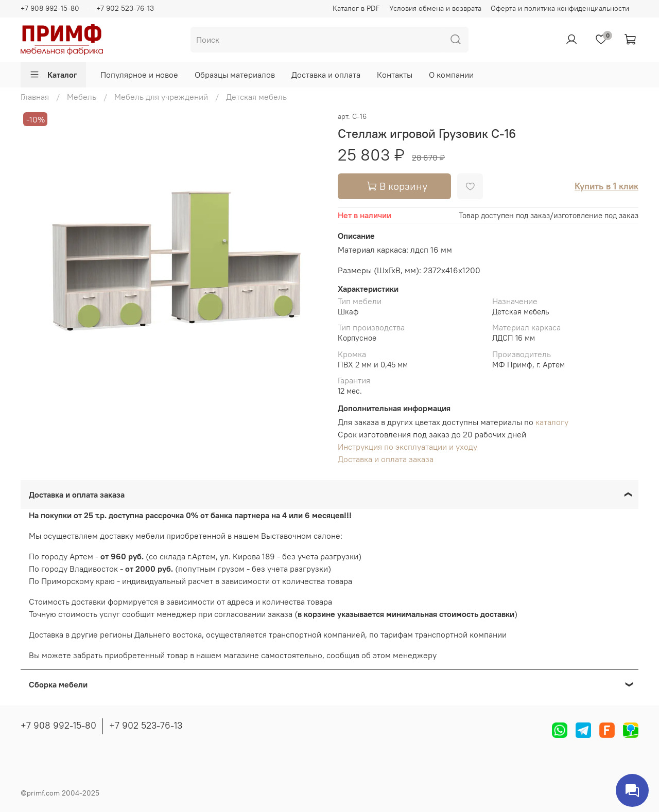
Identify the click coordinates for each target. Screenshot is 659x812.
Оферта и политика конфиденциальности (560, 8)
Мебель (82, 97)
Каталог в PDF (356, 8)
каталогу (552, 422)
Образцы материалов (235, 75)
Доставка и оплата (326, 75)
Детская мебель (256, 97)
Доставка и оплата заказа (386, 459)
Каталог (53, 75)
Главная (35, 97)
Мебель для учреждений (161, 97)
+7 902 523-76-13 (125, 8)
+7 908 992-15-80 (50, 8)
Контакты (395, 75)
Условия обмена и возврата (435, 8)
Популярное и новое (139, 75)
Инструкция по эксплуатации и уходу (407, 447)
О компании (451, 75)
